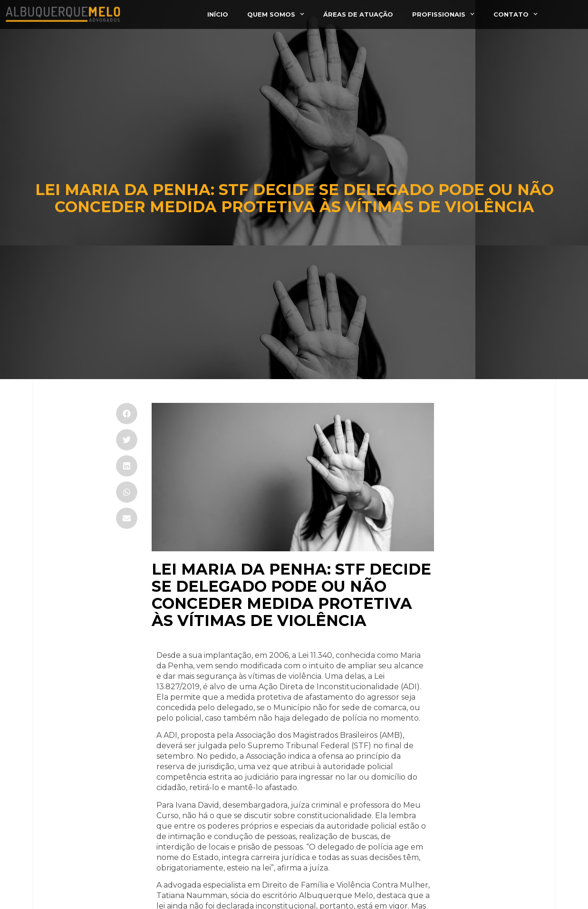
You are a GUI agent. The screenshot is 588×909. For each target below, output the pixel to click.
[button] (127, 414)
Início (218, 10)
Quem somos (276, 11)
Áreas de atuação (358, 10)
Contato (516, 11)
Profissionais (443, 11)
